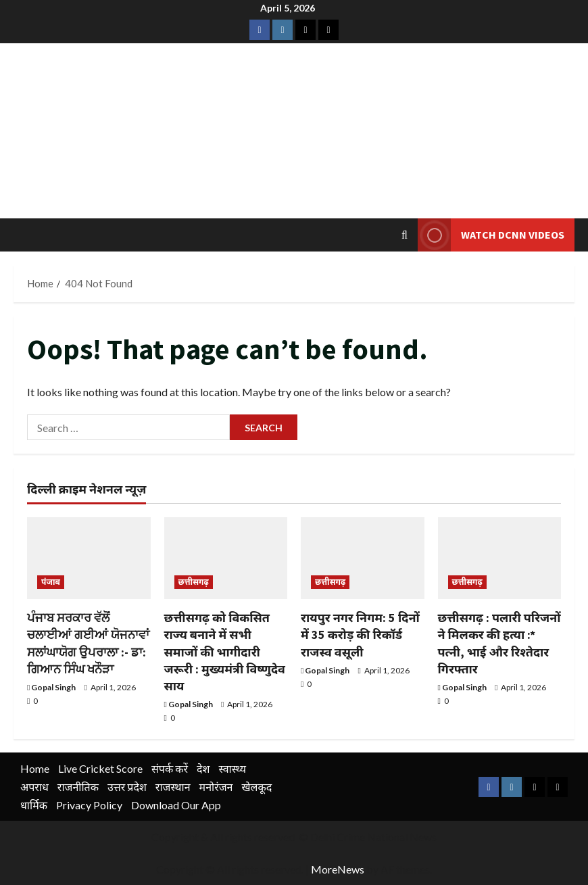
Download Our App (176, 805)
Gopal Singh (53, 687)
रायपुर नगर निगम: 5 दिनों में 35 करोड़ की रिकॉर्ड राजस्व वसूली (360, 635)
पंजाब (51, 582)
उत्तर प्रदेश (127, 787)
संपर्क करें (170, 768)
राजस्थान (173, 787)
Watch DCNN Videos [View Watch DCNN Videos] (491, 235)
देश (203, 768)
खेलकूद (256, 787)
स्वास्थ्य (232, 768)
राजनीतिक (78, 787)
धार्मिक (34, 805)
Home (35, 768)
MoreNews (338, 869)
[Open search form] (405, 235)
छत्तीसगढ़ (194, 582)
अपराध (34, 787)
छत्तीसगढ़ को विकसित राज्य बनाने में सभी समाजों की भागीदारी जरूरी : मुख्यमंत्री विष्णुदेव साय (225, 652)
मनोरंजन (216, 787)
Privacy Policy (89, 805)
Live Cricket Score (100, 768)
